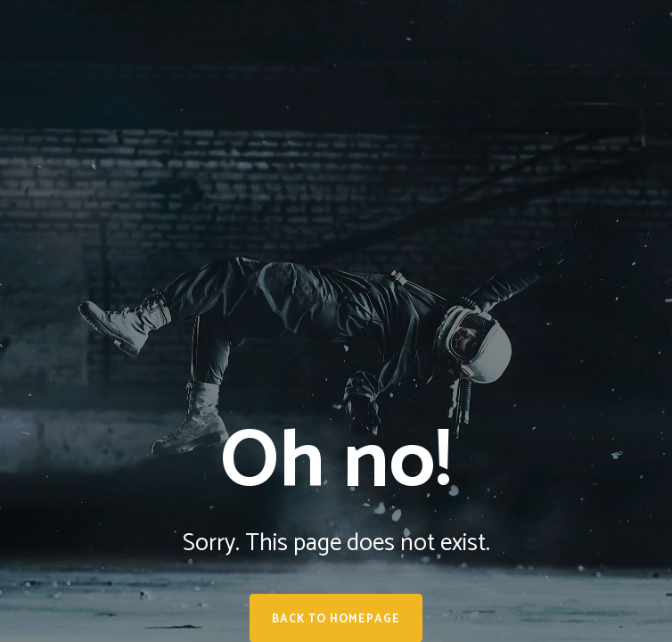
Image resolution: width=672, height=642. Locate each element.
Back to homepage (336, 619)
